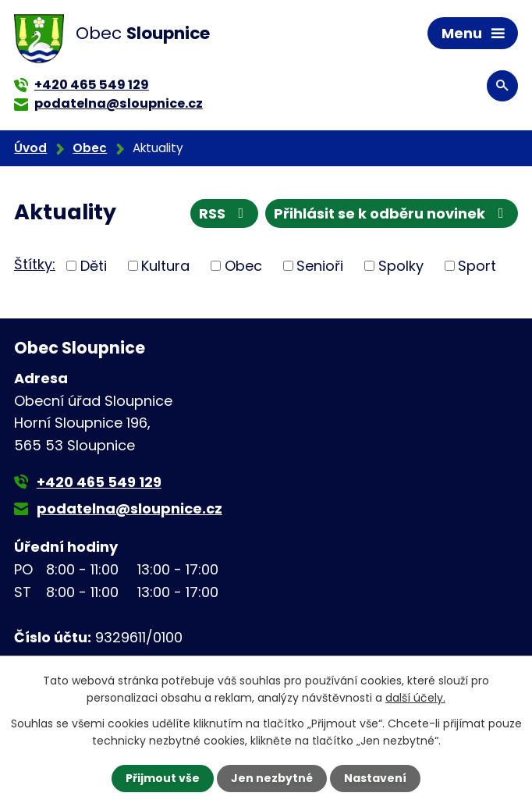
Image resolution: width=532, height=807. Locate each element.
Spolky (401, 266)
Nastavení (375, 778)
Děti (94, 266)
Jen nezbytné (272, 778)
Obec (90, 148)
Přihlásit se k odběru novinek (392, 213)
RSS (225, 213)
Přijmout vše (163, 778)
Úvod (30, 148)
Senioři (320, 266)
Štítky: (35, 264)
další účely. (415, 698)
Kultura (165, 266)
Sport (477, 266)
